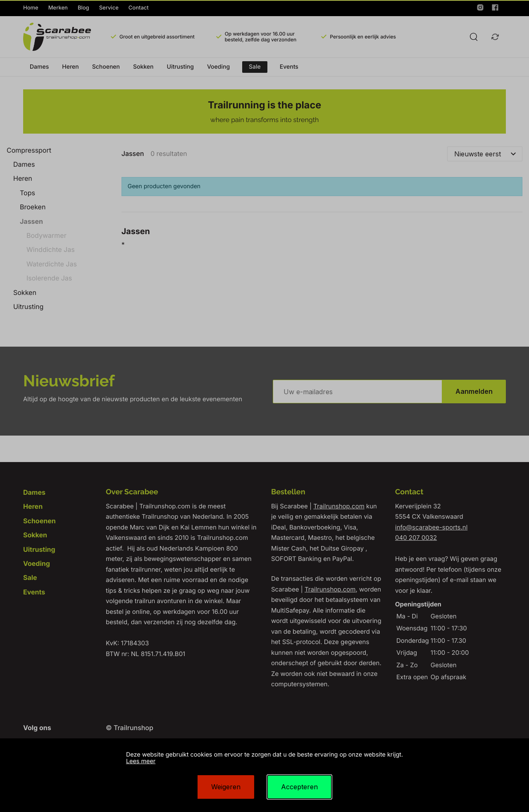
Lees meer (141, 761)
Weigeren (226, 787)
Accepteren (299, 787)
